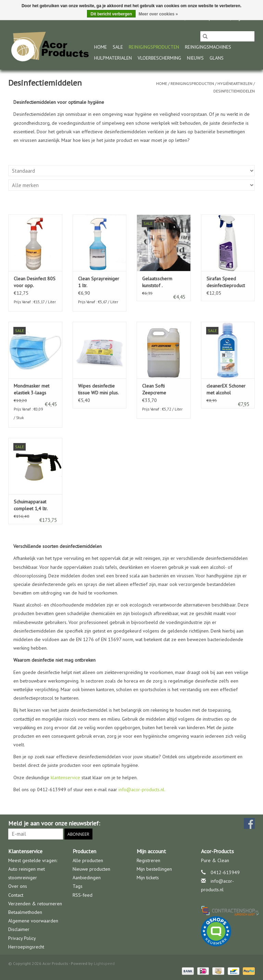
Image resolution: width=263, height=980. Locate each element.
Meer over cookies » (158, 14)
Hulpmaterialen (113, 58)
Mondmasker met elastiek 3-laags (32, 389)
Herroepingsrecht (26, 947)
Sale (118, 47)
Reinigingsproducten (154, 47)
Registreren (148, 860)
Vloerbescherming (159, 58)
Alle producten (88, 860)
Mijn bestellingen (154, 869)
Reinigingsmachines (208, 47)
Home (101, 47)
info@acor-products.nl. (142, 789)
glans (217, 58)
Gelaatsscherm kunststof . (157, 282)
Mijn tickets (148, 878)
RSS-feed (83, 895)
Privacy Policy (22, 938)
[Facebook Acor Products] (249, 823)
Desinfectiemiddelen (234, 91)
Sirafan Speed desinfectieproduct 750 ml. (226, 282)
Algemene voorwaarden (33, 921)
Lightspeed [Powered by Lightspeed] (104, 963)
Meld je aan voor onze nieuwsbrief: (54, 823)
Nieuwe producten (91, 869)
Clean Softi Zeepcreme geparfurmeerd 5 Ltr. (160, 389)
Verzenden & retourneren (35, 904)
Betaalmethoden (25, 912)
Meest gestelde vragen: (33, 860)
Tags (78, 886)
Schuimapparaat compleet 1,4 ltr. (31, 505)
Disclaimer (19, 929)
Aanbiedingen (87, 878)
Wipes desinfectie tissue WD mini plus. (98, 389)
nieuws (195, 58)
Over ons (18, 886)
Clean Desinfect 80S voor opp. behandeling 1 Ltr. (35, 282)
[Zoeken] (227, 36)
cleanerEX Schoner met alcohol (226, 389)
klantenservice (65, 777)
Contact (16, 895)
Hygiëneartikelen (235, 83)
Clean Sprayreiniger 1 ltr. (99, 282)
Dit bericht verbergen (111, 14)
